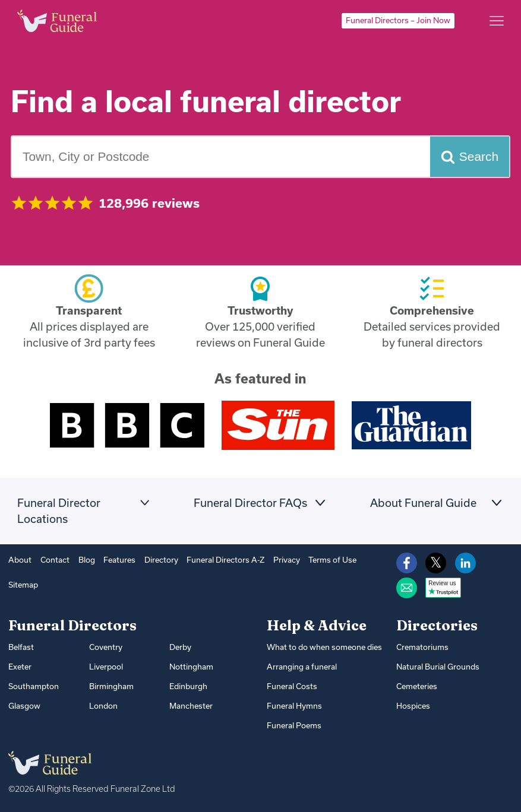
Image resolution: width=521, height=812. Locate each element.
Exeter (20, 667)
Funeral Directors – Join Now (398, 20)
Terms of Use (332, 560)
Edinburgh (188, 686)
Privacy (287, 560)
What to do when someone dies (324, 647)
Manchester (191, 706)
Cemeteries (417, 686)
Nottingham (191, 667)
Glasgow (24, 706)
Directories (437, 625)
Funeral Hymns (294, 706)
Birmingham (111, 686)
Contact (55, 560)
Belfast (21, 647)
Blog (87, 560)
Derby (180, 647)
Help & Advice (317, 625)
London (103, 706)
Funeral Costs (292, 686)
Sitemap (23, 585)
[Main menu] (497, 21)
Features (119, 560)
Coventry (106, 647)
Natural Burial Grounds (438, 667)
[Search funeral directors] (470, 156)
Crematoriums (422, 647)
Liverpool (106, 667)
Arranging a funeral (302, 667)
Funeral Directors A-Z (225, 560)
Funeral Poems (294, 725)
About (20, 560)
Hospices (413, 706)
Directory (161, 560)
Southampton (34, 686)
